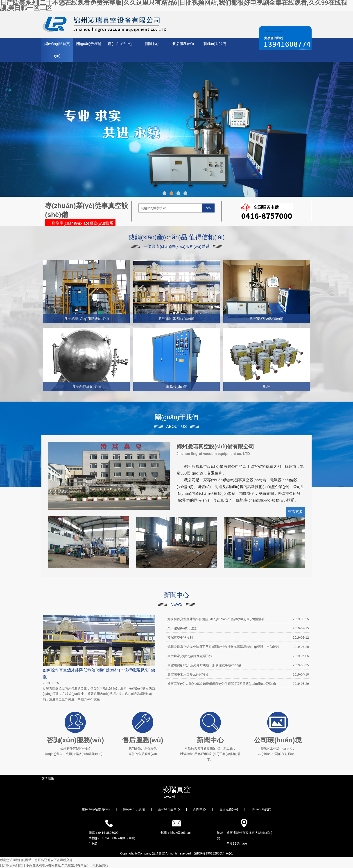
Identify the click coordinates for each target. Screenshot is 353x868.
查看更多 (295, 512)
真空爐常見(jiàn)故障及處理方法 (238, 656)
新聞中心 (152, 44)
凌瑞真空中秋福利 (238, 637)
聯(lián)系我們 (215, 44)
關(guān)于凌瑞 (89, 44)
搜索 (208, 208)
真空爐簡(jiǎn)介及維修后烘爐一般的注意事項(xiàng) (238, 665)
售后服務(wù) (183, 44)
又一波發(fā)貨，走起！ (238, 628)
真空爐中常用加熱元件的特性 (238, 674)
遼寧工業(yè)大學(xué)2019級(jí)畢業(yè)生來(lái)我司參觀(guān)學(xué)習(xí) (238, 684)
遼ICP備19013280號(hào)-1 (214, 853)
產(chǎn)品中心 (120, 44)
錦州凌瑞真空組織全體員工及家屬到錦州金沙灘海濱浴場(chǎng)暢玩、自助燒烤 (238, 647)
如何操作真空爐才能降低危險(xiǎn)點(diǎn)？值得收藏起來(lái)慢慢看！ (238, 619)
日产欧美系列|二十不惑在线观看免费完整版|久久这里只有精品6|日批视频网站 (54, 865)
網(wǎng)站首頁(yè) (57, 50)
